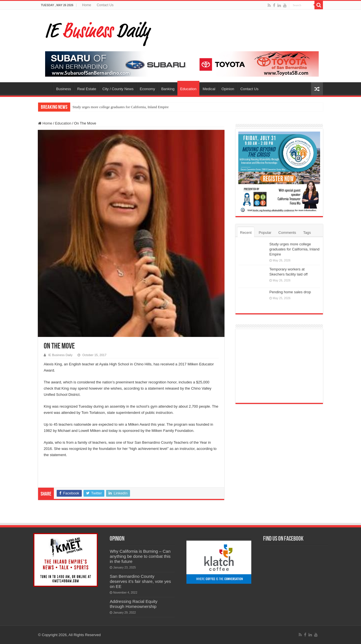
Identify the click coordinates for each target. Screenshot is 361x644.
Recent (246, 233)
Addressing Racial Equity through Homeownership (134, 604)
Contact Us (105, 5)
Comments (287, 233)
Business (64, 89)
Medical (209, 89)
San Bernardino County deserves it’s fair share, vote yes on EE (140, 581)
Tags (307, 233)
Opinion (228, 89)
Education (188, 89)
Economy (148, 89)
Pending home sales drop (290, 292)
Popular (265, 233)
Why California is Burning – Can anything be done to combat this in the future (140, 556)
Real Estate (87, 89)
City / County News (118, 89)
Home (87, 5)
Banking (168, 89)
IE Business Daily (60, 355)
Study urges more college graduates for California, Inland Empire (121, 107)
